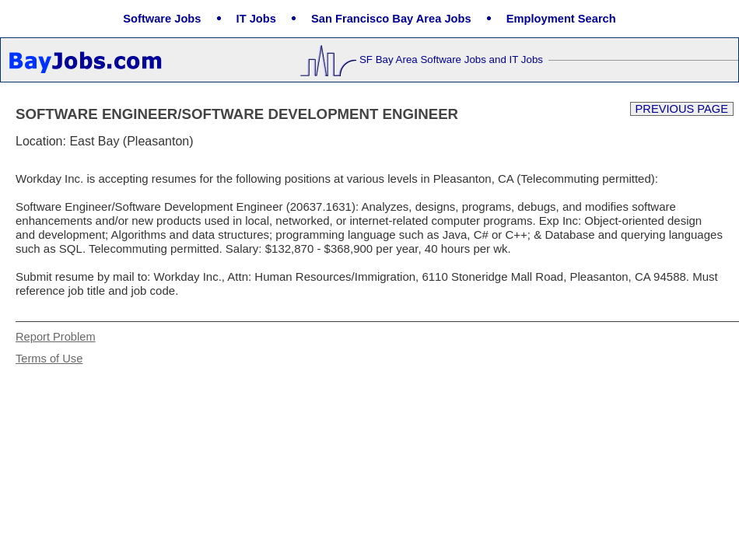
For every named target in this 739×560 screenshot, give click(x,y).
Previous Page (682, 109)
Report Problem (56, 337)
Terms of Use (49, 359)
